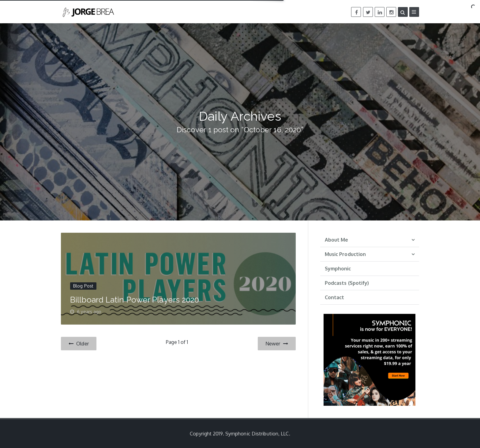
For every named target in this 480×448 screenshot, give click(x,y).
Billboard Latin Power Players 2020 (135, 300)
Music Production (345, 254)
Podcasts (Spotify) (347, 283)
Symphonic (338, 269)
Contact (335, 297)
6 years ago (89, 312)
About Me (337, 240)
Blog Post (83, 286)
